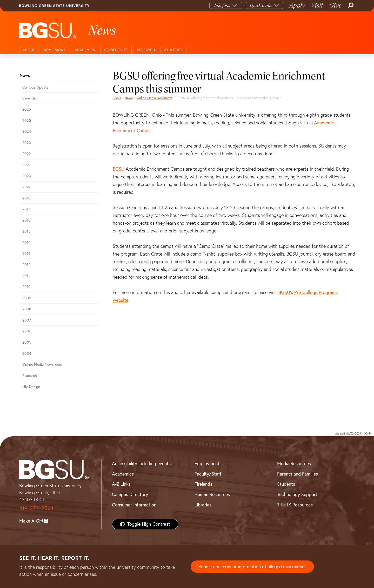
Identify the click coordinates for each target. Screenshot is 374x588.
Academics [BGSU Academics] (123, 474)
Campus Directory (130, 494)
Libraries (203, 505)
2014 (26, 243)
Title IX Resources (295, 505)
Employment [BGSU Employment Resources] (207, 463)
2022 (27, 154)
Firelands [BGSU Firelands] (203, 484)
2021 (26, 165)
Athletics (173, 50)
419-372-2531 (36, 508)
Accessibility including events (141, 463)
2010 (26, 287)
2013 (26, 253)
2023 (27, 143)
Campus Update (35, 87)
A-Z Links (121, 484)
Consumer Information (134, 505)
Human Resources (212, 494)
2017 (26, 209)
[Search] (350, 5)
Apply (297, 5)
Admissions (55, 50)
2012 (26, 265)
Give (335, 5)
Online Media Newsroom (154, 98)
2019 (26, 187)
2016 (26, 220)
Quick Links (261, 5)
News (129, 98)
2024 (27, 131)
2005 (27, 342)
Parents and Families (298, 474)
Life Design (31, 387)
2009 (27, 298)
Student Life (116, 50)
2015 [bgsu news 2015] (26, 231)
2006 (27, 331)
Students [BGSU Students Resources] (286, 484)
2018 (26, 198)
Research (146, 50)
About (29, 50)
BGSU (117, 98)
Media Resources (294, 463)
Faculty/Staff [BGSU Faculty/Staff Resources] (208, 474)
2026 (27, 109)
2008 (27, 309)
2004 (27, 353)
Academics (85, 50)
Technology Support (297, 494)
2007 (27, 320)
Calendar (30, 98)
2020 (27, 176)
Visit (317, 5)
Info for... (222, 5)
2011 (26, 276)
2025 (27, 121)
